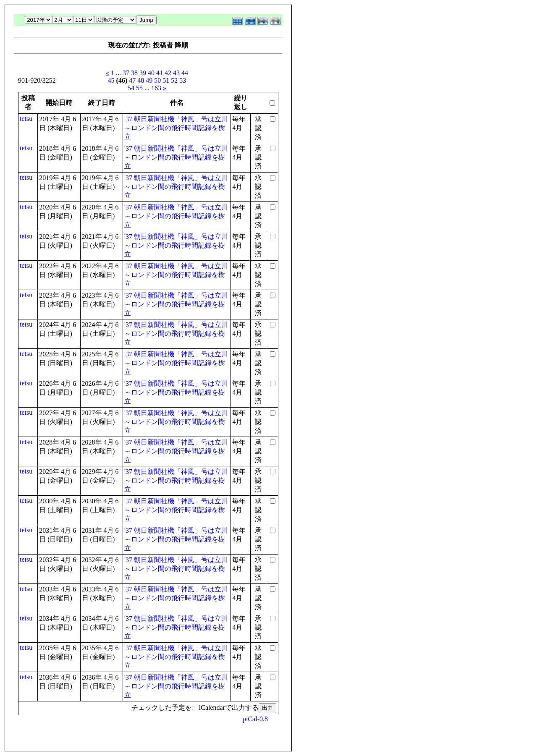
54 (131, 88)
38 (134, 73)
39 (143, 73)
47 (132, 80)
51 (166, 80)
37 (126, 73)
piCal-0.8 (255, 719)
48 (141, 80)
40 (151, 73)
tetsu (26, 119)
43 (176, 73)
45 (111, 80)
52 (174, 80)
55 (139, 88)
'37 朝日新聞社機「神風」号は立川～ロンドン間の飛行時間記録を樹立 (176, 128)
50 (157, 80)
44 (185, 73)
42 (168, 73)
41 (160, 73)
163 (156, 88)
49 (149, 80)
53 (183, 80)
